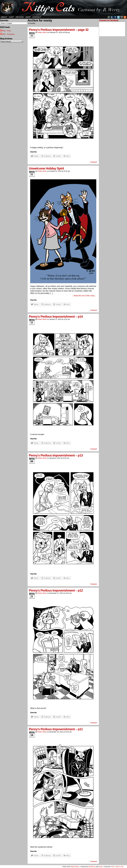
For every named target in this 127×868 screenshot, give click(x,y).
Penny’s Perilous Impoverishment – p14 (56, 317)
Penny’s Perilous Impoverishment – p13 (56, 455)
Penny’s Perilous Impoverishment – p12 (56, 590)
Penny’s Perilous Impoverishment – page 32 (59, 30)
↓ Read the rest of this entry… (84, 296)
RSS (125, 17)
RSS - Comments (8, 34)
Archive (20, 17)
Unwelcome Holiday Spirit (46, 168)
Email (122, 17)
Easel (101, 867)
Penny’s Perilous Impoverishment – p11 (56, 729)
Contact (37, 17)
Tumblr (112, 17)
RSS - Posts (7, 31)
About (4, 17)
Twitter (119, 17)
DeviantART (109, 17)
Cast (11, 17)
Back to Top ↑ (120, 867)
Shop (28, 17)
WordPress (92, 867)
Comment (94, 162)
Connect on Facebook (109, 20)
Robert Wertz (42, 32)
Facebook (115, 17)
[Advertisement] (107, 77)
